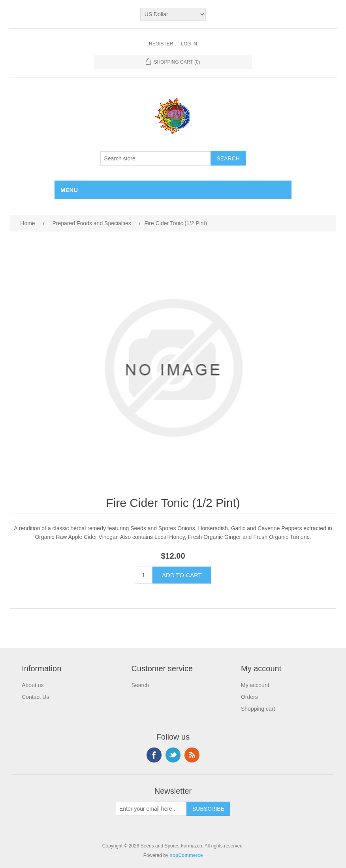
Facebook (154, 755)
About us (33, 685)
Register (161, 44)
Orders (249, 697)
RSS (192, 755)
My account (255, 685)
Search (140, 685)
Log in (189, 44)
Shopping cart (258, 709)
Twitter (173, 755)
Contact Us (35, 697)
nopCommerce (186, 855)
